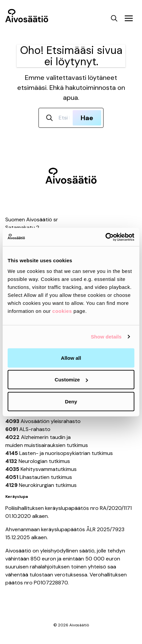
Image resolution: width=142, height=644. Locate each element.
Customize (71, 380)
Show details (106, 337)
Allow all (71, 358)
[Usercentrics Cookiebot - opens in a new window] (105, 237)
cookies (62, 311)
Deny (71, 401)
